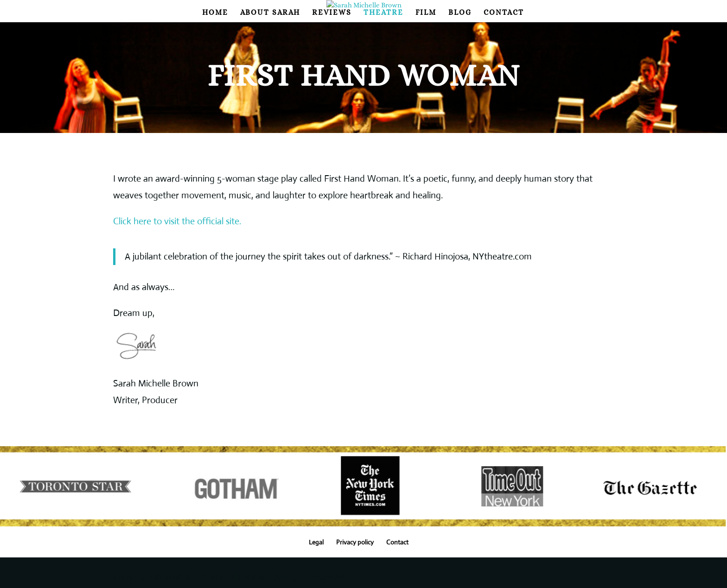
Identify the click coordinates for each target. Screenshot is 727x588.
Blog (460, 13)
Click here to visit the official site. (177, 221)
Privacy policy (355, 542)
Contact (504, 13)
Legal (316, 542)
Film (426, 13)
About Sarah (270, 13)
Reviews (332, 13)
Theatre (383, 13)
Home (215, 13)
